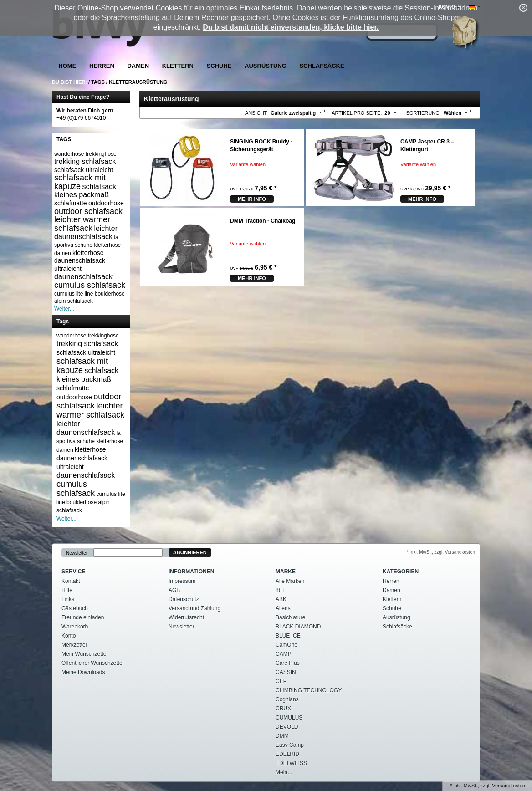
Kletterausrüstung (138, 82)
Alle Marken (290, 581)
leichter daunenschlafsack (86, 232)
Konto (69, 636)
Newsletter (77, 553)
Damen (138, 66)
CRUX (283, 709)
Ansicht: (256, 113)
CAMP (284, 654)
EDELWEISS (291, 763)
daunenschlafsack (83, 277)
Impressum (182, 581)
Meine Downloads (83, 672)
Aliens (283, 608)
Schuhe (219, 66)
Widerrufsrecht (186, 617)
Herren (102, 66)
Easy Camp (290, 745)
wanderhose (69, 154)
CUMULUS (289, 718)
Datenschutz (184, 599)
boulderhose (110, 294)
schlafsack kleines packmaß (85, 191)
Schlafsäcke (322, 66)
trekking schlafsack (85, 161)
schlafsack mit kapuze (80, 182)
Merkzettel (74, 645)
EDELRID (287, 754)
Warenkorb (75, 627)
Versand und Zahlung (194, 608)
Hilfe (67, 590)
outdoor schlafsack (88, 211)
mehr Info (252, 199)
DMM (282, 736)
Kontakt (71, 581)
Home (67, 66)
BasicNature (290, 617)
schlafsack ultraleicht (84, 170)
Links (68, 599)
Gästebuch (75, 608)
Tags (98, 82)
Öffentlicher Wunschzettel (92, 663)
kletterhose (88, 253)
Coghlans (287, 699)
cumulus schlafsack (90, 285)
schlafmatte (71, 203)
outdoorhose (106, 203)
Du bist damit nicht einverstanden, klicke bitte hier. (291, 27)
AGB (174, 590)
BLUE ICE (288, 636)
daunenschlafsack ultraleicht (80, 265)
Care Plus (288, 663)
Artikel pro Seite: (357, 113)
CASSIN (286, 672)
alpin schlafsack (74, 301)
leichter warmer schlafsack (82, 224)
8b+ (280, 590)
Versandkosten (509, 786)
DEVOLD (287, 727)
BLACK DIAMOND (298, 627)
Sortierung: (424, 113)
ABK (281, 599)
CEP (281, 681)
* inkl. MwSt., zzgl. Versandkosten (441, 552)
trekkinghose (101, 154)
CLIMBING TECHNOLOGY (309, 690)
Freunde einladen (83, 617)
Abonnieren (190, 552)
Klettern (178, 66)
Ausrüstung (266, 66)
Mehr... (284, 772)
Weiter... (64, 309)
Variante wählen (248, 164)
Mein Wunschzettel (84, 654)
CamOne (286, 645)
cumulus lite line (74, 294)
